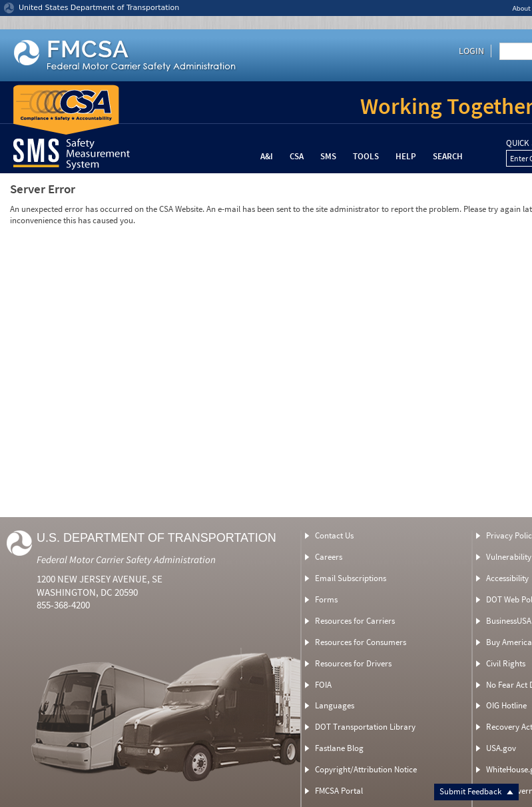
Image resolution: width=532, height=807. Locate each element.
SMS (328, 156)
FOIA (323, 685)
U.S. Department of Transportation (156, 538)
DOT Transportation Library (365, 727)
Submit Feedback (476, 791)
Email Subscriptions (351, 578)
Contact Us (334, 535)
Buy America (509, 642)
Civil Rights (506, 663)
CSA (297, 156)
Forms (326, 599)
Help (406, 156)
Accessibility (507, 578)
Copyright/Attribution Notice (366, 769)
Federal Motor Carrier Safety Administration (126, 559)
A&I (267, 156)
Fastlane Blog (339, 748)
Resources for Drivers (353, 663)
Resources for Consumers (361, 642)
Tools (366, 156)
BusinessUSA (509, 621)
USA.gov (501, 748)
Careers (329, 557)
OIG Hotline (506, 705)
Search (448, 156)
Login (471, 51)
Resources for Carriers (355, 621)
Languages (335, 705)
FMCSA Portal (339, 791)
